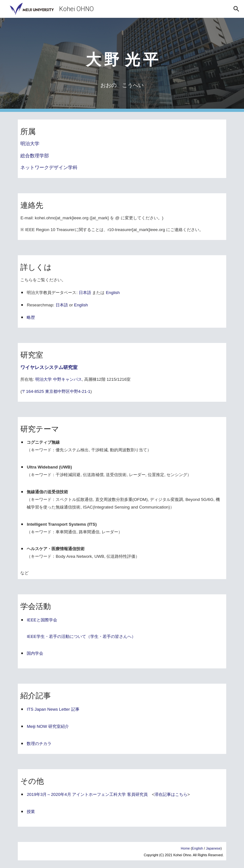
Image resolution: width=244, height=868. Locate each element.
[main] (122, 56)
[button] (236, 9)
